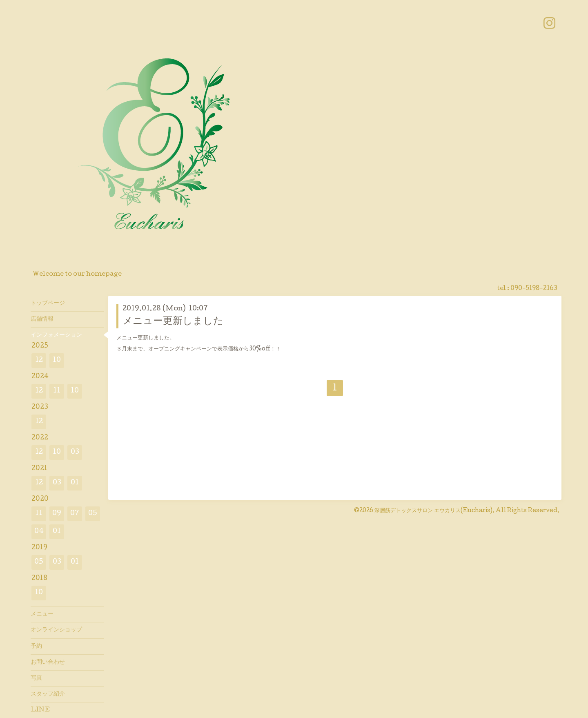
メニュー (42, 614)
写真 (36, 678)
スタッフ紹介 (48, 694)
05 (93, 514)
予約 (36, 647)
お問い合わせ (48, 662)
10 (57, 360)
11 (57, 391)
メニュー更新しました (173, 322)
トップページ (48, 303)
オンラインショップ (56, 630)
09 (57, 514)
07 (75, 514)
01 (75, 483)
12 (39, 360)
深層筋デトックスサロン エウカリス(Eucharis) (433, 511)
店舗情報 (42, 319)
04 (39, 532)
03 (75, 452)
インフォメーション (56, 335)
